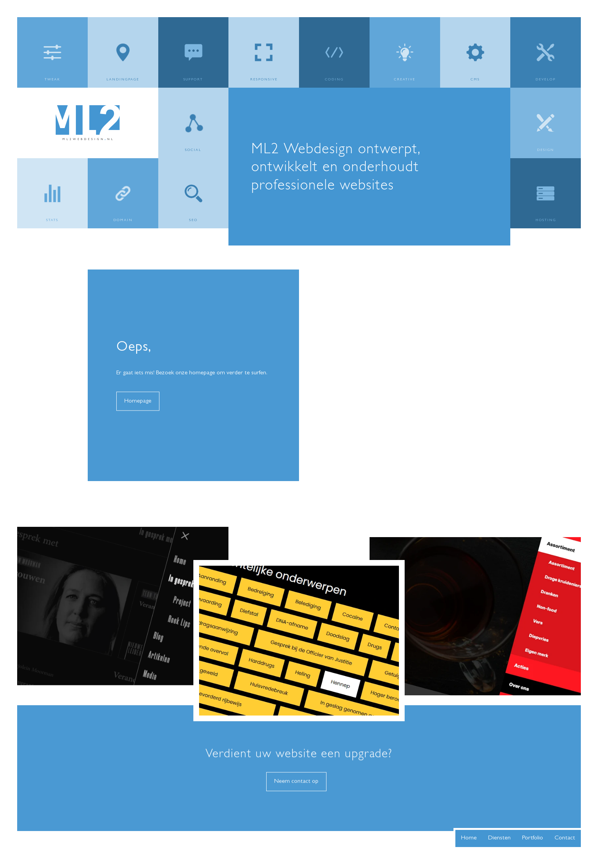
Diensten (499, 838)
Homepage (138, 416)
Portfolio (533, 838)
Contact (565, 838)
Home (469, 838)
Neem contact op (296, 796)
